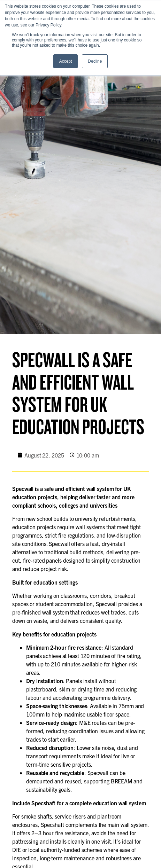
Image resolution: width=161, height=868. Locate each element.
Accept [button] (66, 61)
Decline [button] (95, 61)
